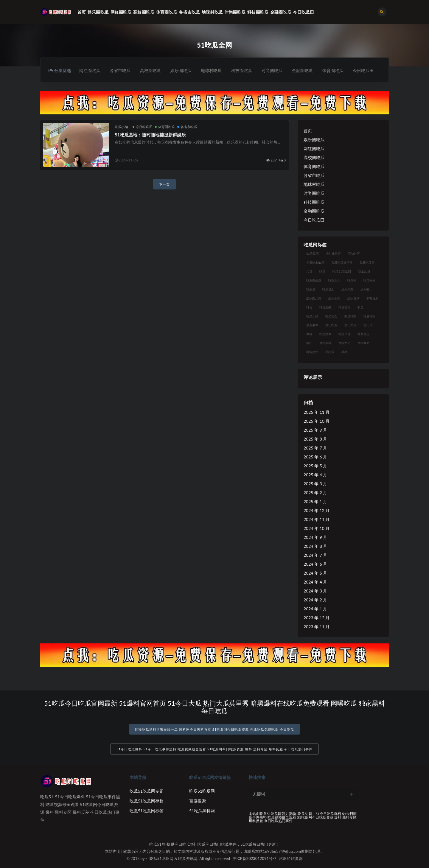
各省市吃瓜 (120, 70)
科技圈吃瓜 (242, 70)
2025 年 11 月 (317, 412)
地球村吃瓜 (211, 70)
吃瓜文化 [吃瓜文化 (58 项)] (334, 280)
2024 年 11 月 (317, 519)
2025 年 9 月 (315, 430)
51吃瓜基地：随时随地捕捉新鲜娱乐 (150, 135)
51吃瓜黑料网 (202, 811)
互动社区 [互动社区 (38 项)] (354, 253)
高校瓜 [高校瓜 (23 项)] (330, 352)
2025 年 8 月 (315, 439)
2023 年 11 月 (317, 627)
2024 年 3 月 (315, 591)
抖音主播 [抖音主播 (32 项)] (325, 307)
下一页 (164, 184)
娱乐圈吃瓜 (181, 70)
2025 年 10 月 (317, 421)
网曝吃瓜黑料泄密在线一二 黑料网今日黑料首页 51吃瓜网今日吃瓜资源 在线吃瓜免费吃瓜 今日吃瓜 (214, 729)
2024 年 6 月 (315, 564)
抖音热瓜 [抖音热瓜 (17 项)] (344, 307)
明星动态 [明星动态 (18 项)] (331, 316)
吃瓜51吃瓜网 (202, 791)
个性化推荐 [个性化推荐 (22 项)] (333, 253)
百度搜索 (198, 801)
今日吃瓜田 (363, 70)
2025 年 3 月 (315, 484)
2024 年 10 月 (317, 528)
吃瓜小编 (121, 127)
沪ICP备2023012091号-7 (254, 858)
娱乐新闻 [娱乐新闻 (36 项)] (334, 298)
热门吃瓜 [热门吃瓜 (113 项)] (331, 325)
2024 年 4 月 (315, 582)
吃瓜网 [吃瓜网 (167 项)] (352, 280)
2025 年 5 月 (315, 466)
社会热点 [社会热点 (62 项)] (363, 334)
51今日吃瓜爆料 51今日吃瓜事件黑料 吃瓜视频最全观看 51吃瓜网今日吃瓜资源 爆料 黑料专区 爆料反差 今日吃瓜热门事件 (215, 749)
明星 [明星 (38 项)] (360, 307)
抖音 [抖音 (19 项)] (309, 307)
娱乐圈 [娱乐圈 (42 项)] (365, 289)
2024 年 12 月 (317, 510)
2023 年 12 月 (317, 618)
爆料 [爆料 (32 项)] (309, 334)
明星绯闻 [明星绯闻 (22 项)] (350, 316)
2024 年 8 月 (315, 546)
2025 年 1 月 (315, 501)
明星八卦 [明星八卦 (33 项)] (312, 316)
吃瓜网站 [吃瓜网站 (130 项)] (369, 280)
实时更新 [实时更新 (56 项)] (372, 298)
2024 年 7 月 (315, 555)
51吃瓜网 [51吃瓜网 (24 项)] (313, 253)
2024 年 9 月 (315, 537)
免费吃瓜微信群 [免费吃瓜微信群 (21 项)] (342, 262)
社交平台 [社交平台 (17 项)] (344, 334)
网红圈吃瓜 (90, 70)
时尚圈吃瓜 (272, 70)
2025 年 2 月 (315, 493)
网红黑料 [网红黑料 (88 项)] (325, 343)
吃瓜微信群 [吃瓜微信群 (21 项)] (314, 280)
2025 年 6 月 (315, 457)
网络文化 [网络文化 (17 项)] (344, 343)
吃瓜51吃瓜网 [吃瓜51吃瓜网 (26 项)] (342, 271)
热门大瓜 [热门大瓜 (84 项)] (350, 325)
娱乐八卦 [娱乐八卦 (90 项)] (347, 289)
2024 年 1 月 (315, 609)
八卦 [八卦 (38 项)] (309, 271)
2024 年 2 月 (315, 600)
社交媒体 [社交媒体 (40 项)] (325, 334)
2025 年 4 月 (315, 475)
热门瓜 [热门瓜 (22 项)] (368, 325)
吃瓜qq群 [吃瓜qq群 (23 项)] (364, 271)
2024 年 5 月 (315, 573)
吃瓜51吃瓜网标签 (147, 811)
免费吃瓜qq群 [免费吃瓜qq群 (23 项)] (315, 262)
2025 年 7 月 (315, 448)
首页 (308, 131)
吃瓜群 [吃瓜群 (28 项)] (311, 289)
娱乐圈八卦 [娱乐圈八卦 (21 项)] (314, 298)
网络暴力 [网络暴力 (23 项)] (363, 343)
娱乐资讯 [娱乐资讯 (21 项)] (353, 298)
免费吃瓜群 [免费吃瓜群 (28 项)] (367, 262)
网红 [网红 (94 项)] (309, 343)
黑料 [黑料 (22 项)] (344, 352)
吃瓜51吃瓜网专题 (147, 791)
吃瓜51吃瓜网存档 (147, 801)
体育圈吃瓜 (333, 70)
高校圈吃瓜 (150, 70)
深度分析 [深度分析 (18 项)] (369, 316)
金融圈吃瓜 (302, 70)
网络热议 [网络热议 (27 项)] (312, 352)
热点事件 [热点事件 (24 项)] (312, 325)
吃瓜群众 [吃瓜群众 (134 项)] (328, 289)
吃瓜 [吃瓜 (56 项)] (322, 271)
